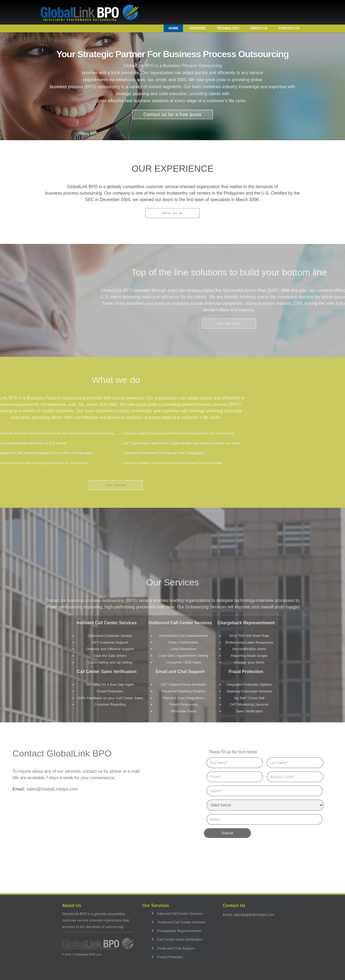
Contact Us (289, 28)
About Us (259, 28)
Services (197, 28)
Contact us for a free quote (172, 111)
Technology (228, 28)
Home (173, 28)
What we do (173, 217)
